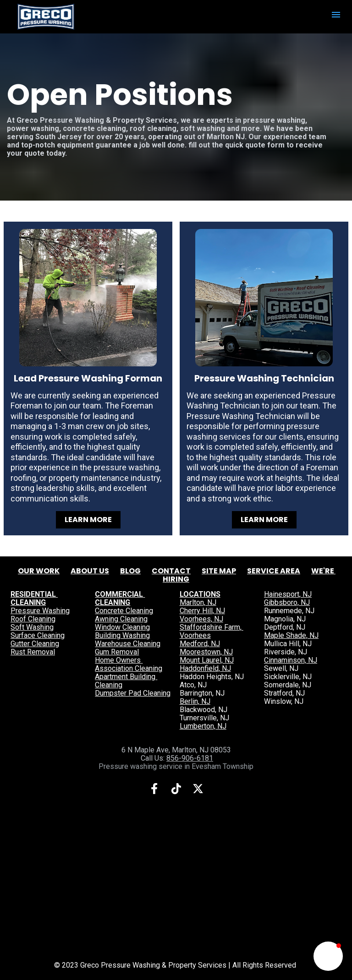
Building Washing (122, 635)
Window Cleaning (122, 627)
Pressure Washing (40, 611)
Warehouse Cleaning (128, 644)
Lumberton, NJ (203, 726)
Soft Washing (32, 627)
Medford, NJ (200, 644)
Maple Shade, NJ (291, 635)
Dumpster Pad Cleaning (133, 693)
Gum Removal (117, 652)
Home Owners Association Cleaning (129, 664)
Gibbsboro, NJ (287, 602)
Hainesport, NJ (288, 594)
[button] (328, 956)
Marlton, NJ (198, 602)
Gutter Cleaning (35, 644)
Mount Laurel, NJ (207, 660)
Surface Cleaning (38, 635)
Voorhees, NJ (201, 619)
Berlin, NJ (195, 701)
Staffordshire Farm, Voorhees (212, 631)
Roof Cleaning (33, 619)
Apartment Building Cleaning (126, 681)
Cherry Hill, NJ (202, 611)
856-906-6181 (190, 758)
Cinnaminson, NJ (291, 660)
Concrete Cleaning (124, 611)
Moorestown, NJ (206, 652)
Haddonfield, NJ (205, 668)
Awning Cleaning (121, 619)
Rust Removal (33, 652)
